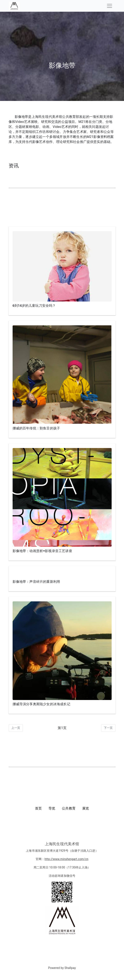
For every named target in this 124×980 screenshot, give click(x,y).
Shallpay (70, 968)
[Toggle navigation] (110, 6)
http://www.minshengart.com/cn (66, 859)
